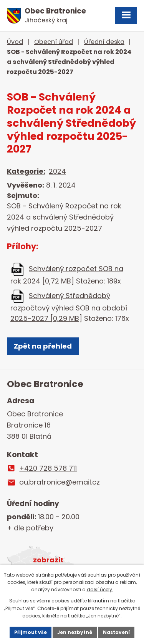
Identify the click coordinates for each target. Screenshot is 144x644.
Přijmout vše (31, 632)
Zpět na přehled (43, 346)
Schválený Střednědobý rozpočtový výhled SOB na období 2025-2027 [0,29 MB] (69, 307)
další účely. (100, 589)
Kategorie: (26, 171)
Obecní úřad (54, 42)
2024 (57, 171)
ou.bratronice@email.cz (60, 482)
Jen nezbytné (75, 632)
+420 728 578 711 (48, 468)
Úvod (15, 42)
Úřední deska (104, 42)
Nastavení (116, 632)
